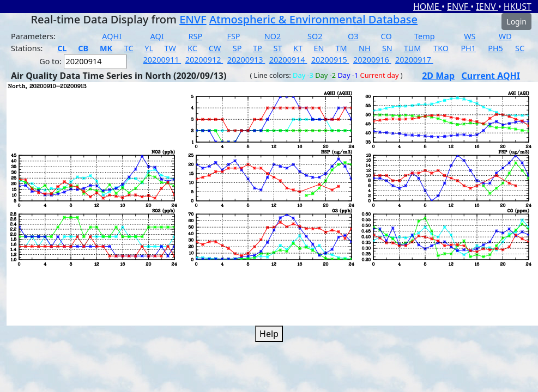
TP (258, 48)
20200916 (372, 60)
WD (505, 36)
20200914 (288, 60)
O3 (353, 36)
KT (298, 48)
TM (341, 48)
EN (319, 48)
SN (387, 48)
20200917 (414, 60)
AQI (157, 36)
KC (192, 48)
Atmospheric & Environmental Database (313, 19)
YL (149, 48)
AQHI (112, 36)
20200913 (246, 60)
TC (129, 48)
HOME (427, 7)
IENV (487, 7)
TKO (441, 48)
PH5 (495, 48)
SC (520, 48)
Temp (424, 36)
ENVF (459, 7)
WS (470, 36)
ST (277, 48)
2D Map (438, 76)
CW (215, 48)
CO (386, 36)
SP (237, 48)
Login (516, 22)
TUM (413, 48)
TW (170, 48)
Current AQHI (491, 76)
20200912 (204, 60)
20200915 (330, 60)
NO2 (273, 36)
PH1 (468, 48)
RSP (196, 36)
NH (365, 48)
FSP (233, 36)
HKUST (518, 7)
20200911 (162, 60)
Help (269, 334)
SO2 (315, 36)
